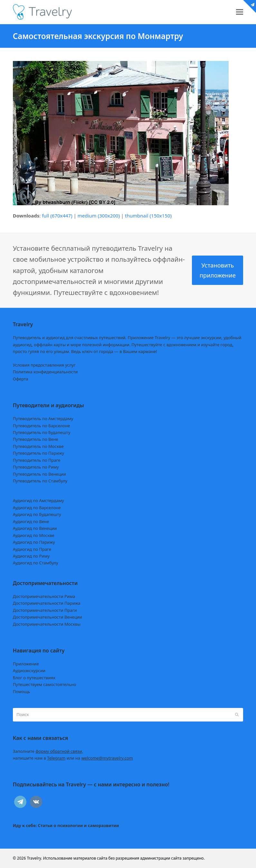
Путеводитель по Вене (36, 439)
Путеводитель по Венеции (39, 474)
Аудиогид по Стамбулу (36, 563)
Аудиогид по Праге (32, 549)
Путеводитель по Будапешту (42, 432)
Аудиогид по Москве (34, 535)
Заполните (48, 751)
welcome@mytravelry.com (107, 758)
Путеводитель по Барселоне (41, 426)
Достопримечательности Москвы (47, 624)
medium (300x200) (99, 216)
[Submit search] (237, 715)
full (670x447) (57, 216)
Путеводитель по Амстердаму (43, 419)
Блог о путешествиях (34, 678)
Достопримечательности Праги (45, 610)
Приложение (26, 664)
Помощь (22, 691)
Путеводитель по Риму (36, 467)
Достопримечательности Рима (44, 596)
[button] (240, 12)
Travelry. (34, 858)
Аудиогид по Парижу (34, 542)
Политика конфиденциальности (45, 372)
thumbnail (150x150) (148, 216)
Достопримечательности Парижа (47, 603)
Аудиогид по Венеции (35, 528)
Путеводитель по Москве (38, 446)
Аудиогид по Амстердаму (38, 500)
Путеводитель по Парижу (38, 453)
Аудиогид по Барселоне (37, 508)
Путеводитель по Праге (37, 460)
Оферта (21, 379)
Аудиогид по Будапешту (37, 514)
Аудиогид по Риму (31, 556)
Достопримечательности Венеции (47, 617)
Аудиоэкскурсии (29, 671)
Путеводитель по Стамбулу (40, 481)
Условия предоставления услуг (44, 365)
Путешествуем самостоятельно (45, 684)
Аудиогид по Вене (31, 521)
